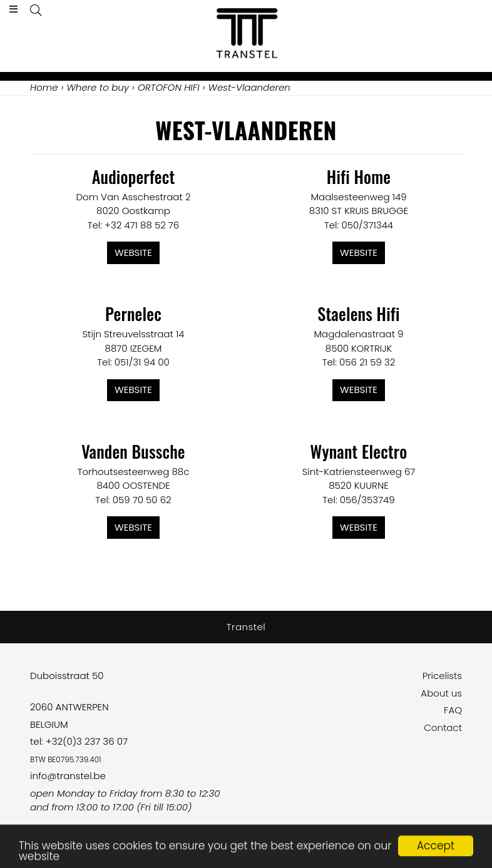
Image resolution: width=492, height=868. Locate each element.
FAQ (453, 710)
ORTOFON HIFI (169, 87)
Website (133, 253)
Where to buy (98, 87)
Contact (443, 728)
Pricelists (442, 676)
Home (44, 87)
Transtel (246, 627)
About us (441, 693)
